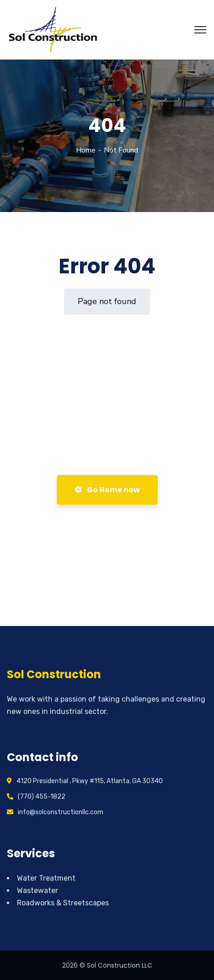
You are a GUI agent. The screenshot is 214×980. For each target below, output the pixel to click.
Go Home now (107, 490)
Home (86, 150)
